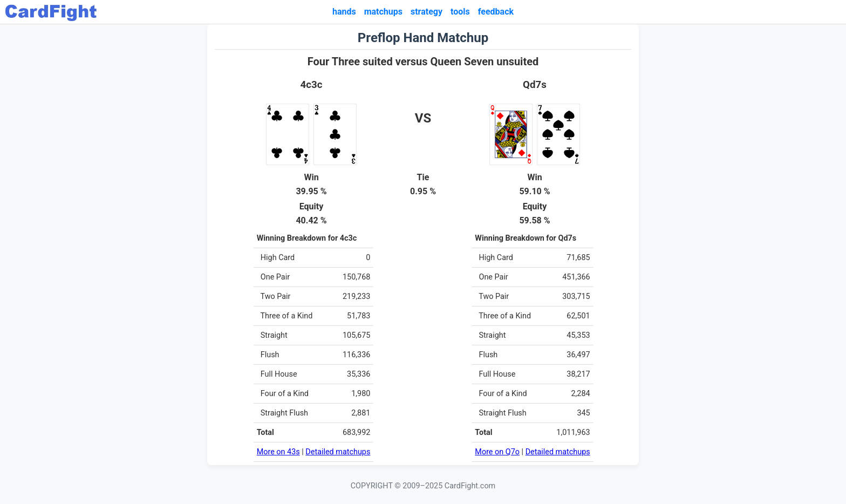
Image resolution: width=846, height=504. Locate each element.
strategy (427, 12)
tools (460, 12)
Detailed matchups (338, 452)
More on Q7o (497, 452)
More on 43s (278, 452)
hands (344, 12)
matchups (383, 12)
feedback (496, 12)
